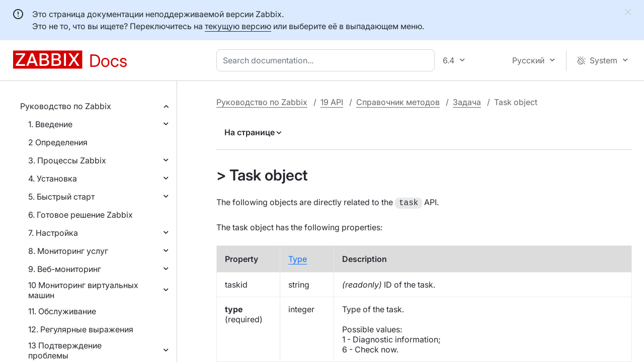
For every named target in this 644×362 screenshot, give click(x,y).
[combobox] (328, 60)
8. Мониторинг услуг (68, 251)
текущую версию (238, 26)
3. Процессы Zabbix (67, 160)
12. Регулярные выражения (81, 329)
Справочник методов (398, 102)
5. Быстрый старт (61, 197)
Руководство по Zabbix (66, 106)
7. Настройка (53, 233)
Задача (467, 102)
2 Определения (58, 142)
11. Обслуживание (62, 311)
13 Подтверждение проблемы (65, 350)
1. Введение (50, 124)
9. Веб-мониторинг (65, 269)
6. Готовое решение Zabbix (80, 215)
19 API (332, 102)
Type (298, 258)
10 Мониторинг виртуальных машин (83, 290)
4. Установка (53, 178)
